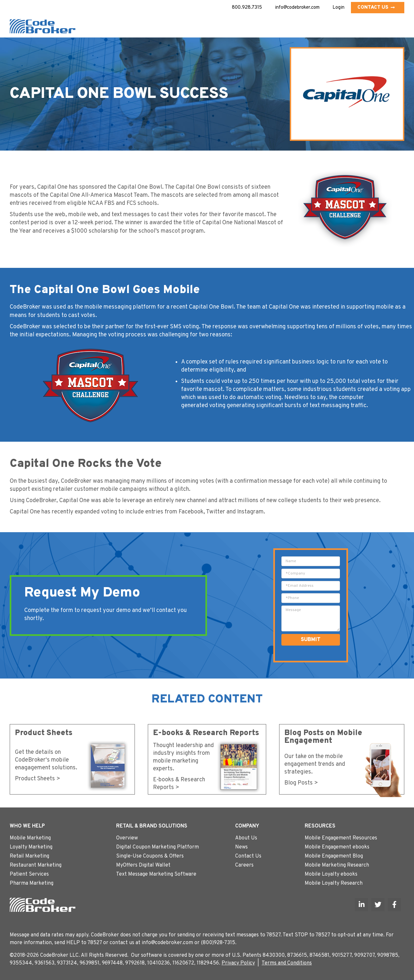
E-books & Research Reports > (179, 784)
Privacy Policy (238, 963)
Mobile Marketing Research (337, 865)
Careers (244, 865)
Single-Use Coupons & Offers (150, 856)
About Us (246, 838)
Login (338, 8)
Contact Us (376, 8)
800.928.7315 (247, 8)
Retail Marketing (29, 856)
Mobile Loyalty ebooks (331, 874)
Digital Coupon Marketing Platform (158, 847)
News (241, 847)
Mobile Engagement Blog (334, 856)
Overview (127, 838)
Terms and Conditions (287, 963)
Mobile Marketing (30, 838)
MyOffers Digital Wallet (143, 865)
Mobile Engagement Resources (341, 838)
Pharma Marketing (32, 883)
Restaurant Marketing (36, 865)
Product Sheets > (38, 779)
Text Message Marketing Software (156, 874)
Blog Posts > (301, 783)
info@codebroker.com (297, 8)
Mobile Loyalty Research (334, 883)
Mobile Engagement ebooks (337, 847)
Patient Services (29, 874)
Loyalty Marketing (31, 847)
